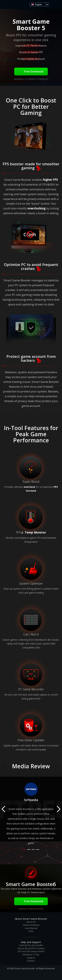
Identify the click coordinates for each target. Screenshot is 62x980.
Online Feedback (31, 925)
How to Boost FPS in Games (31, 948)
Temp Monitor (35, 532)
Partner (31, 961)
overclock (29, 487)
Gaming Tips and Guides (31, 945)
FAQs (31, 931)
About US (31, 922)
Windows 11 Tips (31, 955)
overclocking (36, 208)
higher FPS (50, 180)
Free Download (31, 71)
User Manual (31, 928)
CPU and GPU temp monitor (31, 951)
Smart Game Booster (7, 4)
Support (31, 958)
